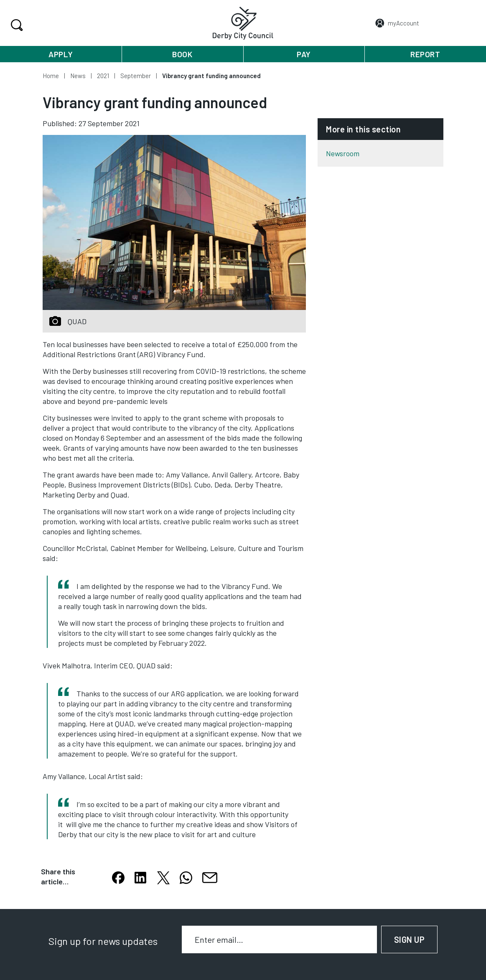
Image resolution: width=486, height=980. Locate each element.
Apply (61, 54)
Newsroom (343, 153)
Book (182, 54)
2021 (103, 76)
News (78, 76)
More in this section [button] (363, 129)
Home (51, 76)
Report (425, 54)
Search (16, 25)
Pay (304, 54)
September (136, 76)
